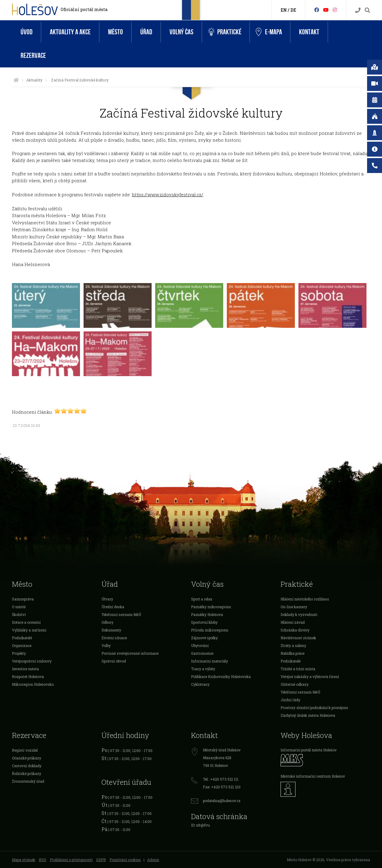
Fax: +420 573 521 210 (222, 787)
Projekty (19, 653)
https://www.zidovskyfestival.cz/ (168, 194)
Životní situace (114, 638)
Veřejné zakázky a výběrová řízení (310, 677)
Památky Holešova (207, 614)
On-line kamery (294, 607)
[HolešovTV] (326, 10)
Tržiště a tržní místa (298, 669)
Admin (153, 860)
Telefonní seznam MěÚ (121, 614)
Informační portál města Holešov (309, 750)
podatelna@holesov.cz (222, 801)
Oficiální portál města (84, 9)
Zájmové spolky (204, 638)
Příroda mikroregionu (210, 630)
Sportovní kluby (204, 622)
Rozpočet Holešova (28, 677)
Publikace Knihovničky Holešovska (221, 677)
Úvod (27, 32)
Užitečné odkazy (295, 684)
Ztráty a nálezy (293, 645)
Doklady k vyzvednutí (299, 614)
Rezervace (33, 56)
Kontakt (309, 32)
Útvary (107, 599)
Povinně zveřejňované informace (130, 653)
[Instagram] (335, 10)
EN (284, 10)
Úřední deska (113, 607)
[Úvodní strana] (16, 80)
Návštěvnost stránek (298, 638)
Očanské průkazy (27, 758)
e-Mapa (269, 32)
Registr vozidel (25, 750)
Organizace (22, 645)
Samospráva (23, 599)
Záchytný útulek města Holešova (308, 715)
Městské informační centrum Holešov (313, 776)
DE (293, 10)
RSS (43, 860)
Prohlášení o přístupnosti (71, 860)
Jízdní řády (290, 700)
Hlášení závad (293, 622)
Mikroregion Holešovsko (33, 684)
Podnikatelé (22, 638)
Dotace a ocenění (26, 622)
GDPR (101, 860)
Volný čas (181, 32)
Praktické (225, 32)
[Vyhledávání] (367, 10)
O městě (19, 607)
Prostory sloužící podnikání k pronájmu (314, 708)
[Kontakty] (358, 10)
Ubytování (200, 645)
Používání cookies (125, 860)
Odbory (107, 622)
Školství (19, 614)
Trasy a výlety (203, 669)
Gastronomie (202, 653)
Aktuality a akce (70, 32)
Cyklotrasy (200, 684)
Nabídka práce (292, 653)
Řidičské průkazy (27, 773)
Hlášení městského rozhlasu (305, 599)
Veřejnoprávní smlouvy (32, 661)
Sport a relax (202, 599)
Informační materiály (210, 661)
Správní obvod (114, 661)
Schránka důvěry (295, 630)
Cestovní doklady (27, 766)
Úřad (146, 32)
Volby (106, 645)
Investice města (25, 669)
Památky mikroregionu (211, 607)
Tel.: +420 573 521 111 (221, 779)
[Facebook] (317, 10)
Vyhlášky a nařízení (29, 630)
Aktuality (34, 80)
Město (115, 32)
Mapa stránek (24, 860)
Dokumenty (111, 630)
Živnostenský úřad (28, 781)
